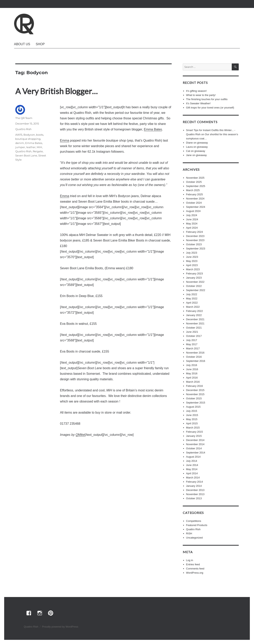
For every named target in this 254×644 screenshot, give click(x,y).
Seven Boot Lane (26, 155)
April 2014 (192, 473)
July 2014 (192, 461)
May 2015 (192, 419)
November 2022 (195, 282)
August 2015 (193, 407)
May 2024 (192, 224)
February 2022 (195, 311)
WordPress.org (195, 573)
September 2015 (196, 403)
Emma (64, 140)
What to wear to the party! (201, 95)
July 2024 (192, 215)
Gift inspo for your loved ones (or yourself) (210, 108)
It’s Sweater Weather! (198, 103)
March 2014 (193, 478)
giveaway (202, 143)
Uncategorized (194, 538)
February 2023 (195, 274)
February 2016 (195, 386)
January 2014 (194, 486)
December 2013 (195, 490)
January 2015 (194, 436)
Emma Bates (153, 129)
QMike (80, 435)
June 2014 (192, 465)
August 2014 (193, 457)
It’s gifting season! (196, 91)
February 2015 (195, 432)
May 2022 (192, 299)
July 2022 (192, 294)
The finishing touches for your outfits (207, 99)
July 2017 (192, 340)
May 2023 (192, 261)
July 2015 (192, 411)
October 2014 (194, 448)
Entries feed (193, 564)
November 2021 (195, 323)
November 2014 (195, 444)
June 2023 (192, 257)
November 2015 (195, 394)
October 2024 (194, 203)
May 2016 (192, 373)
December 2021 (195, 319)
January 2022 (194, 315)
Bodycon (29, 135)
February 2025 (195, 194)
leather (31, 147)
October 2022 (194, 286)
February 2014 (195, 482)
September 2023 (196, 249)
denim (20, 143)
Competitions (194, 521)
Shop (40, 44)
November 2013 (195, 494)
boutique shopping (28, 139)
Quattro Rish (23, 129)
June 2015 (192, 415)
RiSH (189, 533)
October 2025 (194, 182)
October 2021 (194, 328)
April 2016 (192, 378)
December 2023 (195, 236)
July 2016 (192, 365)
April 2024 (192, 228)
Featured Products (197, 525)
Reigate (38, 151)
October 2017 (194, 336)
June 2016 (192, 369)
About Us (22, 44)
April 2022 (192, 303)
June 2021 (192, 332)
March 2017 (193, 348)
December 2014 (195, 440)
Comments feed (195, 569)
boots (40, 135)
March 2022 (193, 307)
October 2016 (194, 357)
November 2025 (195, 178)
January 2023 (194, 278)
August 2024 (193, 211)
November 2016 (195, 353)
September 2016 (196, 361)
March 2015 (193, 428)
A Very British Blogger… (56, 91)
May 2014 (192, 469)
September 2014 (196, 453)
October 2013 (194, 498)
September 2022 (196, 290)
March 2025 (193, 190)
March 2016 (193, 382)
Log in (190, 560)
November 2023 (195, 240)
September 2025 (196, 186)
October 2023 (194, 244)
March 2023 (193, 269)
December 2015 (195, 390)
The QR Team (24, 118)
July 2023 (192, 253)
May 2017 (192, 344)
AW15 (19, 135)
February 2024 (195, 232)
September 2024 (196, 207)
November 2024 (195, 199)
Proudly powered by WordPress (60, 627)
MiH (39, 147)
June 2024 (192, 219)
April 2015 (192, 423)
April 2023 (192, 265)
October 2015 (194, 398)
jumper (20, 147)
